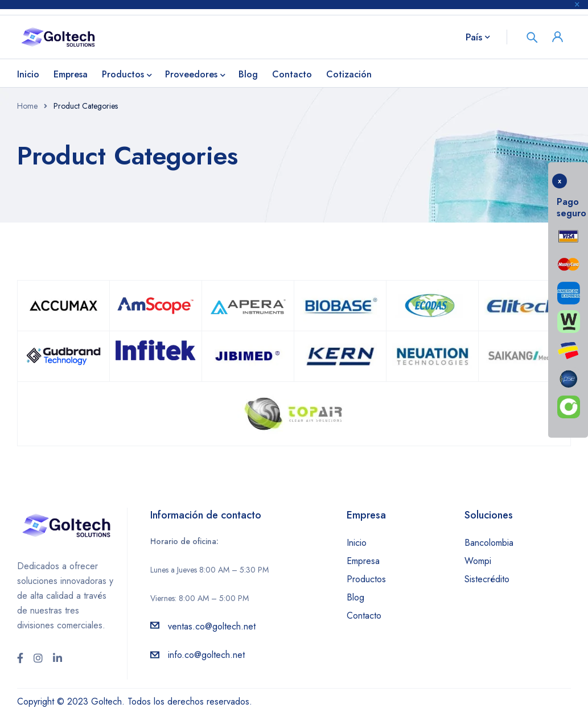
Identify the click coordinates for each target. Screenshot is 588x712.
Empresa (363, 561)
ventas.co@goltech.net (212, 626)
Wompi (478, 561)
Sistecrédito (487, 579)
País (474, 37)
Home (27, 106)
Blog (355, 597)
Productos (366, 579)
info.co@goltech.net (206, 655)
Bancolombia (489, 543)
